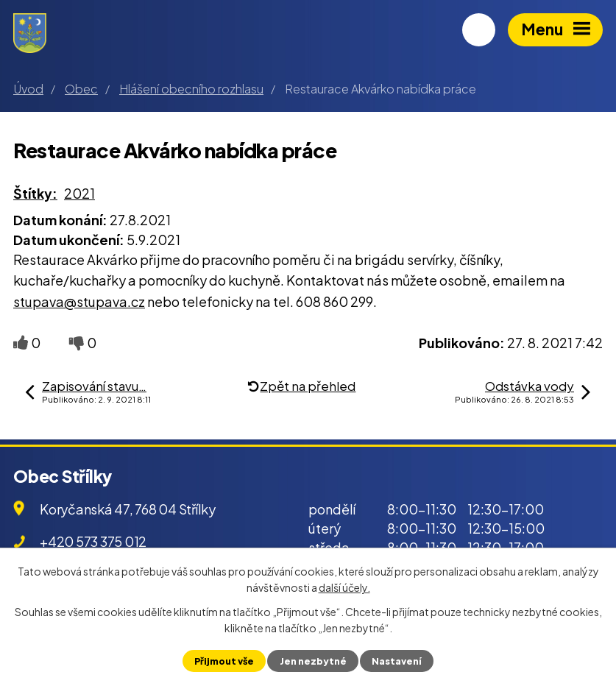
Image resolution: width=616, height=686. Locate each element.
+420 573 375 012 (93, 541)
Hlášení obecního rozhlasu (191, 89)
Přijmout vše (224, 661)
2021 (79, 193)
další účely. (344, 587)
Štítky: (35, 193)
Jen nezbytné (313, 661)
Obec (81, 89)
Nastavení (397, 661)
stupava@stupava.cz (79, 301)
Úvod (28, 89)
